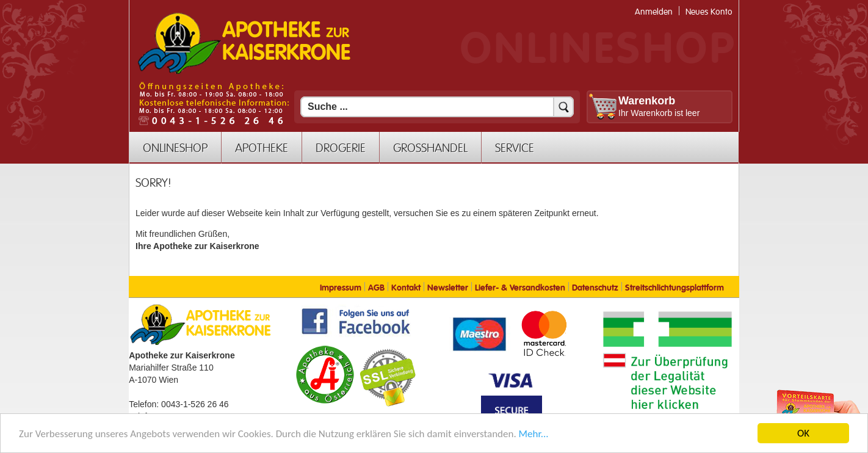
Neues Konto (709, 12)
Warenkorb (647, 101)
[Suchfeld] (437, 107)
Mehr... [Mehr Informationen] (534, 435)
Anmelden (654, 12)
